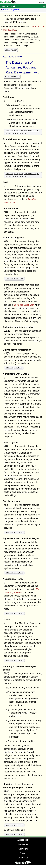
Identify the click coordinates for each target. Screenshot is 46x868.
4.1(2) (7, 331)
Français (42, 2)
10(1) (6, 673)
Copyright (23, 849)
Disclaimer (23, 844)
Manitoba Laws (8, 6)
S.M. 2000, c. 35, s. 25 (14, 131)
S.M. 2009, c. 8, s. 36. (14, 368)
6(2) (6, 505)
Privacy (23, 853)
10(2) (6, 791)
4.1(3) (7, 353)
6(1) (6, 446)
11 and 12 (9, 830)
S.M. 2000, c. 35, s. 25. (14, 279)
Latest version (11, 50)
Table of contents (12, 77)
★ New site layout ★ (11, 10)
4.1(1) (7, 288)
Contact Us (23, 858)
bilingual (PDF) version (15, 22)
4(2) (6, 241)
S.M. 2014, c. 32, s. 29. (17, 133)
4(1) (6, 212)
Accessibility (23, 840)
